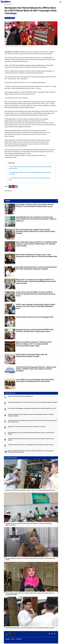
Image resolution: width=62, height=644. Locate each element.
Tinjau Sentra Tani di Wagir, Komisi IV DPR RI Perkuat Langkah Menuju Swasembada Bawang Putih (36, 294)
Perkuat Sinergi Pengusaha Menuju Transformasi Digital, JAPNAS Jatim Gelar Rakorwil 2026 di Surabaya (36, 369)
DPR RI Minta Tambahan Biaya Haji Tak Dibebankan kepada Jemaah (32, 356)
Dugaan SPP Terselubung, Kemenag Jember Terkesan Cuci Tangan (27, 427)
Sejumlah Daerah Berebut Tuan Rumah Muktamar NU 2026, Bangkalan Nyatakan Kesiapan (36, 269)
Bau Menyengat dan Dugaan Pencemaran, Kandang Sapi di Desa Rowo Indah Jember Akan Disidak (35, 232)
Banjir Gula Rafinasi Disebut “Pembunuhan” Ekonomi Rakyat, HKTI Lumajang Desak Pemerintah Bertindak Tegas (34, 344)
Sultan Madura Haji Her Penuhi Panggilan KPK (35, 318)
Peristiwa (10, 4)
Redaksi (8, 640)
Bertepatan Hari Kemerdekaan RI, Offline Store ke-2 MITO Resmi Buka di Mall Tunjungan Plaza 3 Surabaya (31, 11)
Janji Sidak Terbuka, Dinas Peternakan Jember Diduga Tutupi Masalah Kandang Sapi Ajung (35, 206)
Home (6, 4)
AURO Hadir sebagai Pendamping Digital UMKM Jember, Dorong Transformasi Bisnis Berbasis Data (36, 307)
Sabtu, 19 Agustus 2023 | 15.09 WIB (11, 16)
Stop (13, 18)
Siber (13, 640)
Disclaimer (19, 640)
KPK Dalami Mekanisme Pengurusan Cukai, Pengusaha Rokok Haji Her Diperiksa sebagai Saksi (37, 256)
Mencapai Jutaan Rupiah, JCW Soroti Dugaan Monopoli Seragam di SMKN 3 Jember (31, 445)
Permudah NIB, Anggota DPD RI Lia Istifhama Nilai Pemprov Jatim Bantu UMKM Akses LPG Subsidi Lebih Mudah (36, 245)
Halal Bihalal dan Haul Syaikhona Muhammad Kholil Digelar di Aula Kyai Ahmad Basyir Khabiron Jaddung (36, 220)
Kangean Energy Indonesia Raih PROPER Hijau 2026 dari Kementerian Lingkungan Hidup (35, 331)
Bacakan (8, 18)
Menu (60, 2)
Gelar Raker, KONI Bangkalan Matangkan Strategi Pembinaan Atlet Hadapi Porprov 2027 (32, 409)
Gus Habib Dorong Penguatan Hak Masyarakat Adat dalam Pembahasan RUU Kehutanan (35, 381)
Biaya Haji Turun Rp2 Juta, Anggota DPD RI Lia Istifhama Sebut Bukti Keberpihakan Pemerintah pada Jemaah (36, 282)
